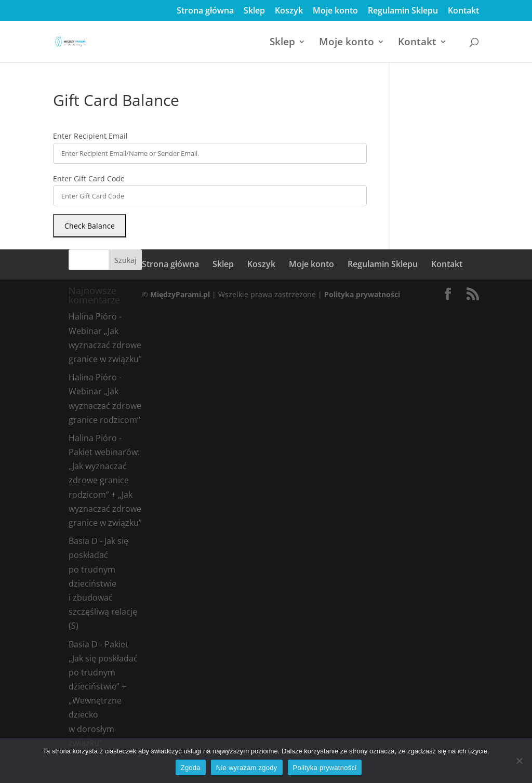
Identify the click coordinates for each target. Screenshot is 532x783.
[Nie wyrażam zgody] (519, 761)
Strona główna (205, 11)
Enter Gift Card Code (89, 178)
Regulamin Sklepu (403, 11)
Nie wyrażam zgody (247, 768)
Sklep (254, 11)
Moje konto (335, 11)
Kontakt (463, 11)
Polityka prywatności (362, 294)
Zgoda (191, 768)
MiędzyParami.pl (180, 294)
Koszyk (289, 11)
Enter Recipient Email (90, 136)
